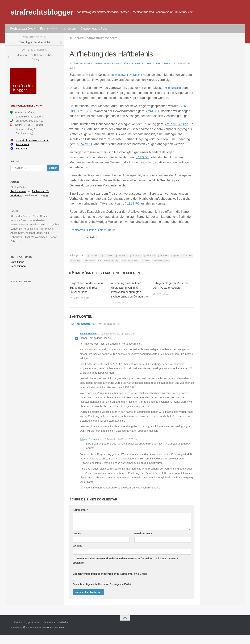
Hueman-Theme (55, 637)
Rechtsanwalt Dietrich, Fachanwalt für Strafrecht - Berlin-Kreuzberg (125, 63)
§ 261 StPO (87, 111)
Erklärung (75, 266)
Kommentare (84, 333)
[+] (47, 195)
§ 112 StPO (133, 208)
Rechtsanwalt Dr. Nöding (128, 75)
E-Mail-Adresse (144, 543)
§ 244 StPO (156, 111)
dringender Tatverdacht (182, 260)
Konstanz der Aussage (109, 266)
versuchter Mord (161, 266)
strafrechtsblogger (42, 12)
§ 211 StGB (107, 260)
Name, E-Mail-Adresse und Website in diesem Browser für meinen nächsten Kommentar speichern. (126, 570)
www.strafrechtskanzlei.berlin (30, 140)
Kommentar (80, 519)
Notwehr (146, 266)
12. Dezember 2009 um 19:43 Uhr (118, 343)
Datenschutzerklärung (94, 29)
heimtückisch (173, 88)
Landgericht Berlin (131, 266)
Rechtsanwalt (18, 191)
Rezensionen (18, 266)
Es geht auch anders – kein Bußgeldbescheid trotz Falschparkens (87, 292)
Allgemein (78, 38)
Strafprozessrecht (104, 38)
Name (77, 543)
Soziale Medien (21, 282)
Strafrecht (19, 148)
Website (78, 555)
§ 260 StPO (135, 260)
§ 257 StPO (85, 149)
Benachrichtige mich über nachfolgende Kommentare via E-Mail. (110, 583)
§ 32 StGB (143, 162)
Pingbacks (112, 333)
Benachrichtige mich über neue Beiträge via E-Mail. (103, 593)
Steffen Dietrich (88, 343)
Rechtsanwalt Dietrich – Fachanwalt (32, 29)
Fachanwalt (20, 144)
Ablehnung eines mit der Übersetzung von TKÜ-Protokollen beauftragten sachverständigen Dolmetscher (127, 297)
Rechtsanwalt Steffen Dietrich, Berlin (95, 235)
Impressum (69, 29)
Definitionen (17, 262)
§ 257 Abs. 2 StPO (178, 129)
